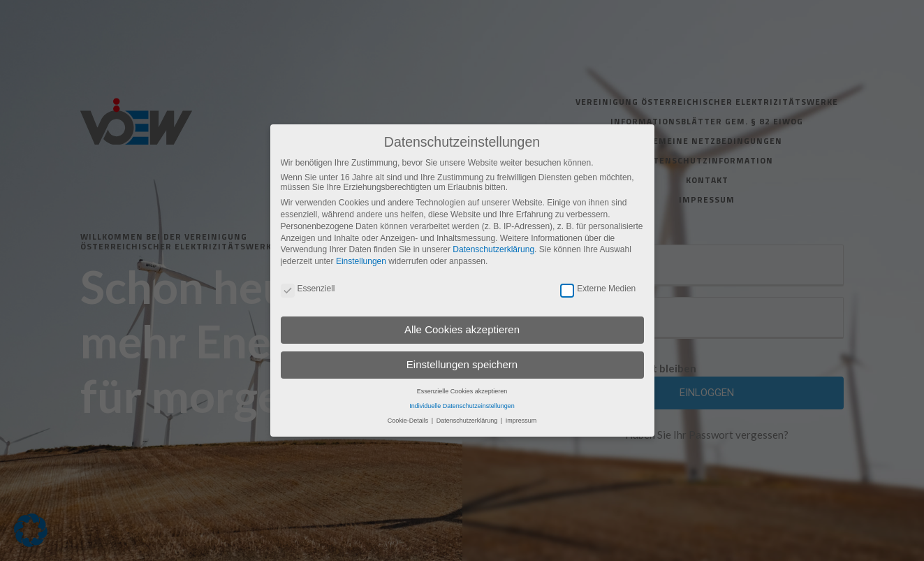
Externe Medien (598, 289)
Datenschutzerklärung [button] (468, 421)
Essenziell (308, 289)
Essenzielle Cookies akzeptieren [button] (462, 391)
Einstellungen (361, 261)
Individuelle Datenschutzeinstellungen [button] (462, 406)
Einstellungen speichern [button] (462, 364)
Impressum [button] (521, 421)
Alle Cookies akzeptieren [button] (462, 329)
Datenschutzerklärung (493, 249)
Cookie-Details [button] (409, 421)
